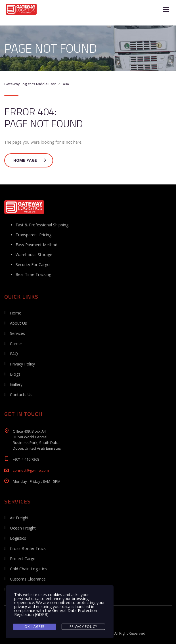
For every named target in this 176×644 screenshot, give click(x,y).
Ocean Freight (23, 528)
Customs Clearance (28, 579)
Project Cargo (23, 559)
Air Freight (19, 518)
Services (17, 333)
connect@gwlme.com (31, 470)
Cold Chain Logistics (28, 569)
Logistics (18, 538)
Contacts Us (21, 395)
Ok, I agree (34, 627)
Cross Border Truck (28, 548)
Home (16, 313)
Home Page (30, 160)
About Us (18, 323)
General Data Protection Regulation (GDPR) (56, 612)
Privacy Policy (22, 364)
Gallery (16, 384)
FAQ (14, 354)
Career (16, 344)
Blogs (15, 374)
